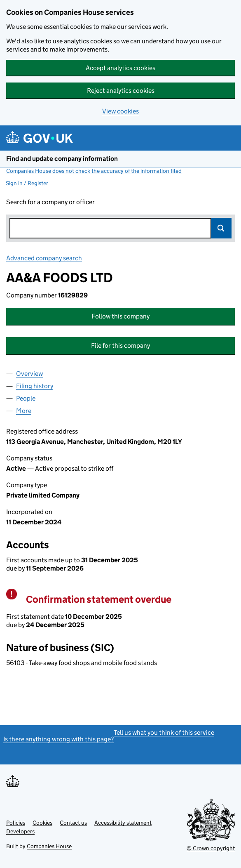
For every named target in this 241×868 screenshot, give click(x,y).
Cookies (42, 823)
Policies (16, 823)
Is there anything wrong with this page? (58, 739)
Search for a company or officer (50, 202)
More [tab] (24, 411)
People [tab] (26, 398)
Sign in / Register (27, 183)
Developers (20, 831)
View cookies (120, 111)
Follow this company (120, 316)
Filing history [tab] (35, 386)
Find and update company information (62, 159)
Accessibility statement (123, 823)
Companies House (49, 846)
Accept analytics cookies (120, 68)
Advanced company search (44, 258)
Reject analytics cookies (121, 91)
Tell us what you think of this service (164, 732)
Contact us (73, 823)
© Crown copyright (211, 848)
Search (221, 228)
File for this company (120, 346)
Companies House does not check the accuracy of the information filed (94, 171)
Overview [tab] (29, 374)
